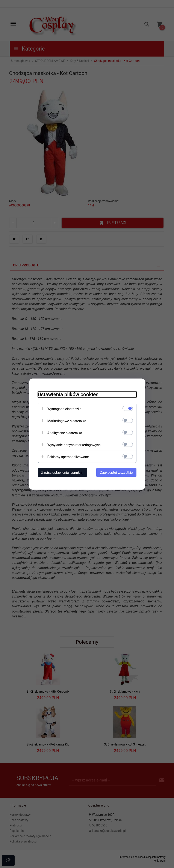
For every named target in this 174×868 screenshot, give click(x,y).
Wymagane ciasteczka (65, 409)
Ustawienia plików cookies (68, 394)
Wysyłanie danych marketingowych (74, 445)
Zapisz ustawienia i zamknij (62, 472)
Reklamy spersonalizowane (68, 457)
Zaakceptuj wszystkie (116, 472)
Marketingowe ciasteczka (67, 421)
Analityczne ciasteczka (65, 433)
